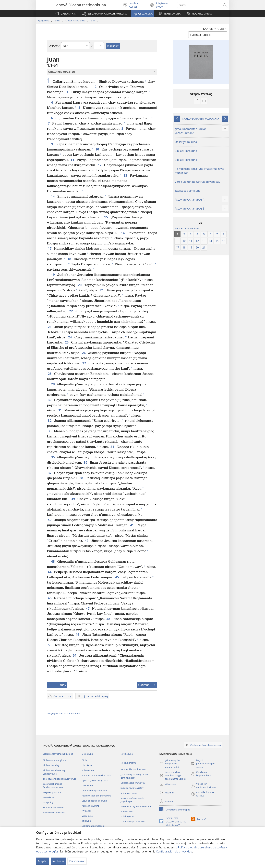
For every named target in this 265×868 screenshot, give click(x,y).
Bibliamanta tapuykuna (55, 760)
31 (60, 410)
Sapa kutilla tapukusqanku (134, 769)
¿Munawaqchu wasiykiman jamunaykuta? (134, 776)
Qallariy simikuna (186, 142)
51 (75, 655)
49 (78, 634)
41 (132, 525)
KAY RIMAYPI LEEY (214, 29)
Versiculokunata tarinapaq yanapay (197, 182)
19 (53, 275)
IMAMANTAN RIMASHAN (187, 228)
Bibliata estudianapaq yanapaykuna (54, 772)
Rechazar (58, 861)
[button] (105, 14)
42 (87, 541)
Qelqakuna (44, 21)
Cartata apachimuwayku (133, 783)
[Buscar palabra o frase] (200, 5)
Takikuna (86, 821)
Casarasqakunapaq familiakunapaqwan (53, 786)
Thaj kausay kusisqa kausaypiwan (60, 779)
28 (50, 374)
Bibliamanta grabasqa (93, 826)
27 (85, 363)
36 (86, 462)
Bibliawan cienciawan (53, 807)
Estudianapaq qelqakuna (94, 801)
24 (70, 337)
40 (50, 520)
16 (123, 233)
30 (50, 400)
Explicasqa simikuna (188, 191)
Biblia (57, 21)
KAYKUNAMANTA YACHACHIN (201, 119)
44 (50, 572)
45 (117, 577)
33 (50, 431)
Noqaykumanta (128, 763)
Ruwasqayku (127, 811)
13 (126, 175)
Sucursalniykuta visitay (132, 788)
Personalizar (77, 861)
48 (109, 619)
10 (98, 149)
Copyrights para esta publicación (63, 713)
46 (50, 598)
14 (53, 196)
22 (71, 311)
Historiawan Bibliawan (54, 812)
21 (102, 290)
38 (82, 478)
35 (53, 457)
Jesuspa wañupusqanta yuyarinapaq (132, 800)
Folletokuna (88, 770)
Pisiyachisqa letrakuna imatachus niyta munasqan (200, 171)
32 (50, 421)
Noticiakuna (127, 754)
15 (106, 217)
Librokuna (87, 765)
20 (80, 285)
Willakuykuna (127, 816)
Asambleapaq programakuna (97, 796)
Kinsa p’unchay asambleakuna (136, 806)
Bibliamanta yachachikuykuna (58, 754)
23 (50, 327)
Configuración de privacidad (174, 851)
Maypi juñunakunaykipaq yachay (203, 764)
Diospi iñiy (48, 802)
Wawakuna (49, 797)
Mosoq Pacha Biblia (75, 21)
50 (50, 645)
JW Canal (86, 811)
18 (70, 259)
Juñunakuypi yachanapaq (95, 791)
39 (73, 499)
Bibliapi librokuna (186, 151)
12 (100, 165)
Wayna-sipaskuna (52, 792)
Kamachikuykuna (91, 806)
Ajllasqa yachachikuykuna (95, 780)
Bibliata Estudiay (51, 765)
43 (53, 561)
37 (50, 473)
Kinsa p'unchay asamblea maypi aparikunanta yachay (173, 776)
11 (73, 160)
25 (67, 342)
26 (84, 353)
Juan (93, 21)
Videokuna (87, 816)
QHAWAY (54, 46)
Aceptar (43, 861)
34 (113, 447)
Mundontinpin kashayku (133, 821)
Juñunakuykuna (129, 793)
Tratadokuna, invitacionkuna (96, 775)
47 (88, 608)
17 (50, 248)
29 (53, 384)
